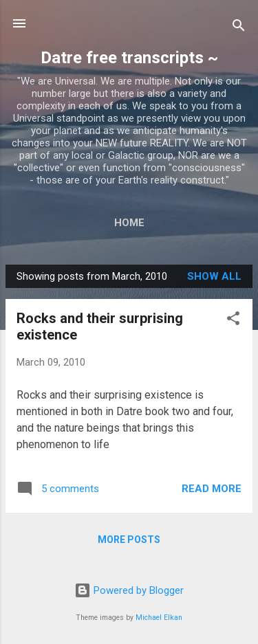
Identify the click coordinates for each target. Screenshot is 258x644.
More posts (129, 540)
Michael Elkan (159, 618)
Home (129, 223)
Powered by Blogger (129, 590)
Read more (212, 489)
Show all (214, 276)
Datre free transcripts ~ (129, 58)
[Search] (239, 28)
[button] (233, 321)
